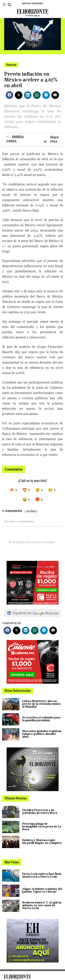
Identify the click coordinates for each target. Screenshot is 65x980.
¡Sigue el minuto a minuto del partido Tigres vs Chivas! (42, 890)
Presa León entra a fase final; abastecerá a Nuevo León (42, 875)
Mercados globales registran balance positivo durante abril (42, 734)
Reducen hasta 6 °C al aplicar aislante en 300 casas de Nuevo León (42, 905)
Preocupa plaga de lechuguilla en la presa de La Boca (42, 827)
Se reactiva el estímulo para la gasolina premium (41, 719)
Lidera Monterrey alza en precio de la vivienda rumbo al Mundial (41, 704)
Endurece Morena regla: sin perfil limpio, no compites (42, 842)
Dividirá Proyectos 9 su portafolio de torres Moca (40, 811)
